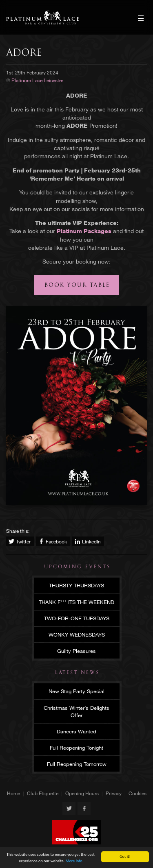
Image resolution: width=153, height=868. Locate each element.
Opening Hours (82, 793)
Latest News (77, 672)
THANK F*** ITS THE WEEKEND (76, 602)
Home (13, 793)
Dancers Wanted (76, 731)
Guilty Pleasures (76, 651)
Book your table (77, 285)
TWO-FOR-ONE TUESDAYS (77, 618)
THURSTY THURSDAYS (76, 585)
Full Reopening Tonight (76, 748)
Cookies (137, 793)
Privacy (114, 793)
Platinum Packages (84, 231)
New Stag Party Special (76, 691)
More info (74, 861)
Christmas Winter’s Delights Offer (76, 711)
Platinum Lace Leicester (43, 17)
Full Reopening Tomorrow (77, 764)
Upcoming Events (77, 567)
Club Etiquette (43, 793)
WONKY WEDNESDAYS (77, 635)
